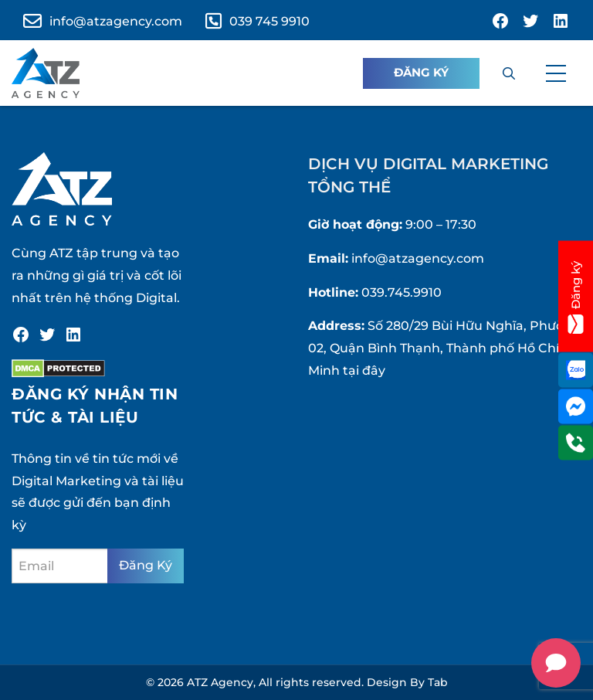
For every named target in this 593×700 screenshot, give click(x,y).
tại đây (364, 370)
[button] (556, 73)
